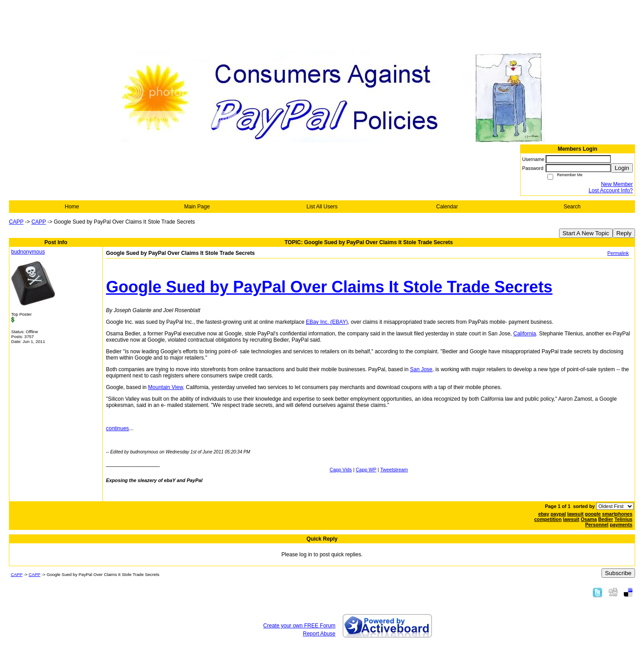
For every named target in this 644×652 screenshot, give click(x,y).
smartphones (617, 514)
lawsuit (575, 514)
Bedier (606, 519)
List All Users (322, 207)
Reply (624, 233)
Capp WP (366, 470)
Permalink (618, 253)
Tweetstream (394, 470)
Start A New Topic (586, 233)
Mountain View (165, 387)
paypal (558, 514)
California (525, 334)
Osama (589, 519)
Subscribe (618, 573)
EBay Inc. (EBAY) (327, 322)
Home (72, 207)
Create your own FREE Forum (299, 626)
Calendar (447, 207)
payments (621, 525)
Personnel (597, 525)
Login (622, 168)
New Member (617, 184)
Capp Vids (341, 470)
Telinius (623, 519)
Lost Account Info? (611, 191)
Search (572, 207)
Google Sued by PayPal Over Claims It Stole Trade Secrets (329, 287)
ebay (544, 514)
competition (548, 519)
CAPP (16, 222)
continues (117, 428)
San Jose (421, 369)
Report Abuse (319, 634)
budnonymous (28, 252)
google (593, 514)
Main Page (197, 207)
